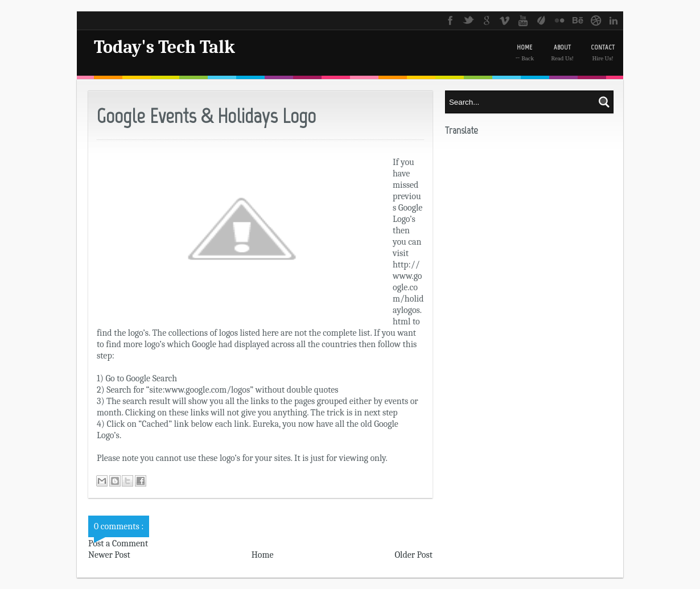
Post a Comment (118, 543)
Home (263, 555)
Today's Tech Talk (164, 47)
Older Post (413, 555)
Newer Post (109, 555)
